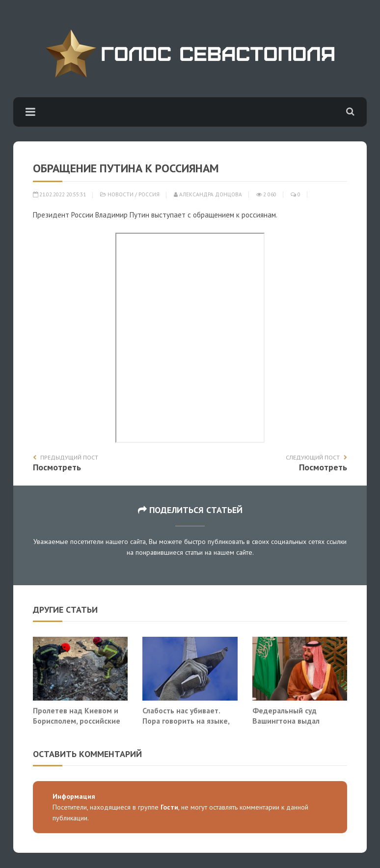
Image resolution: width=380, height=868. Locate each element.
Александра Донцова (208, 194)
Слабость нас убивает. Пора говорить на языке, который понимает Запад (188, 721)
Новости (121, 194)
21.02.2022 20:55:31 (59, 194)
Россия (149, 194)
